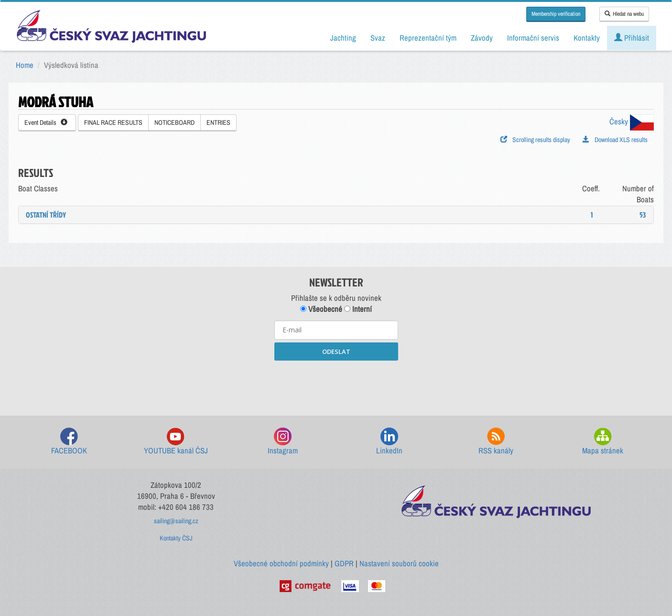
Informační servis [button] (533, 38)
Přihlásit (632, 38)
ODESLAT (336, 352)
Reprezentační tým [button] (428, 38)
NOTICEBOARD (174, 122)
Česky (632, 121)
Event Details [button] (46, 122)
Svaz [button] (378, 38)
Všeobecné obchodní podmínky (281, 563)
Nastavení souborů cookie (399, 563)
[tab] (336, 215)
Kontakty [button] (587, 38)
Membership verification (556, 14)
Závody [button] (482, 38)
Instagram (283, 442)
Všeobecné (321, 309)
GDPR (344, 563)
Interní (358, 309)
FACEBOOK (69, 442)
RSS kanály (496, 442)
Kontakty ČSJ (176, 538)
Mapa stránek (603, 442)
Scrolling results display (535, 140)
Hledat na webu (624, 14)
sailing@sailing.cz (176, 521)
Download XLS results (615, 140)
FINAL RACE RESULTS (113, 122)
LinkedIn (389, 442)
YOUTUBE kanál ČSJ (176, 442)
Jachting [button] (343, 38)
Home (25, 65)
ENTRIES (218, 122)
